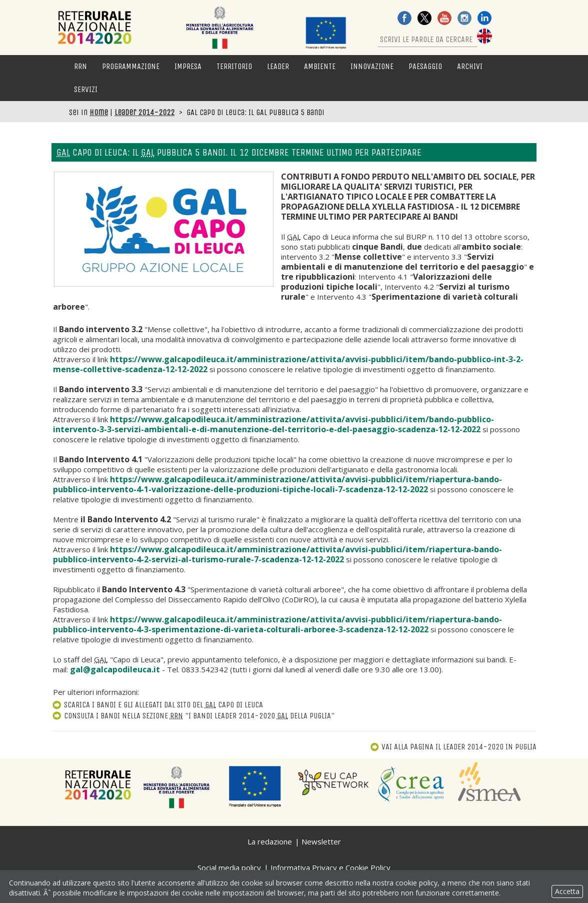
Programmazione (131, 66)
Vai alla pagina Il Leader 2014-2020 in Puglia (453, 747)
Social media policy (229, 867)
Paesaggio (425, 66)
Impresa (188, 66)
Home (99, 112)
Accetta (567, 891)
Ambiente (320, 66)
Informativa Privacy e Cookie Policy (330, 867)
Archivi (470, 66)
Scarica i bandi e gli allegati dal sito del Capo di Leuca (157, 705)
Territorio (234, 66)
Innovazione (372, 66)
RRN (80, 66)
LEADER (278, 66)
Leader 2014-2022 (144, 112)
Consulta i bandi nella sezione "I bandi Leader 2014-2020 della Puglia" (193, 716)
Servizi (86, 89)
